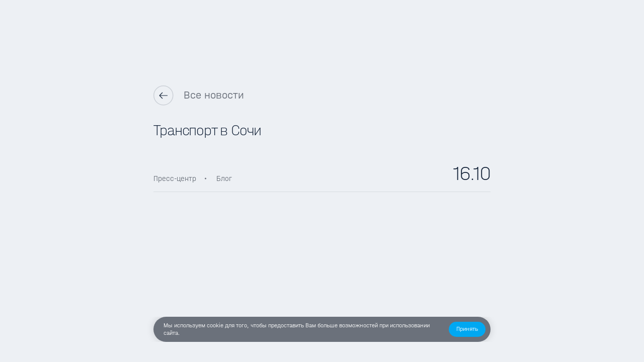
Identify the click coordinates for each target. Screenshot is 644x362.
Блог (224, 178)
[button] (467, 329)
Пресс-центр (175, 178)
